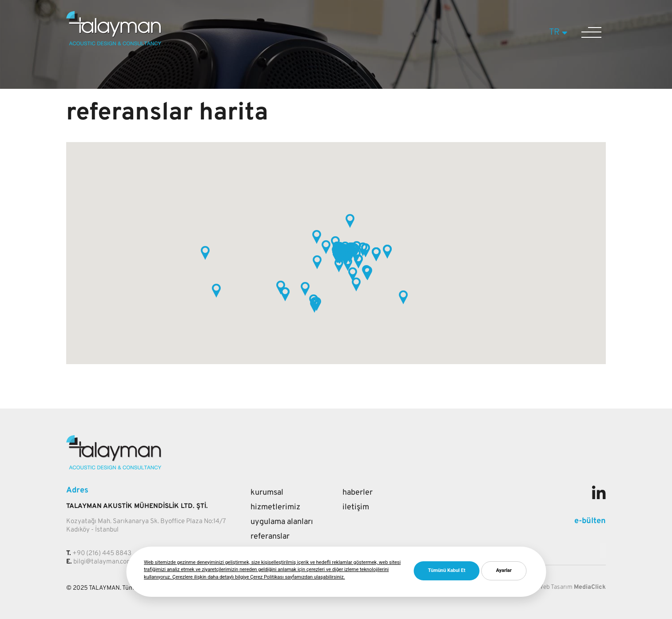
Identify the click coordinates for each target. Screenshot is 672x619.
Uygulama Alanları (282, 522)
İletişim (356, 507)
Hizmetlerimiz (275, 507)
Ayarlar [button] (504, 570)
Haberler (358, 493)
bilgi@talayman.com (103, 562)
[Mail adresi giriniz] (603, 550)
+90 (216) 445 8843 (102, 554)
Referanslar (270, 537)
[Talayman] (114, 44)
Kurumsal (267, 493)
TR (559, 32)
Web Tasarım (555, 587)
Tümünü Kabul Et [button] (447, 570)
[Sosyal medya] (599, 495)
